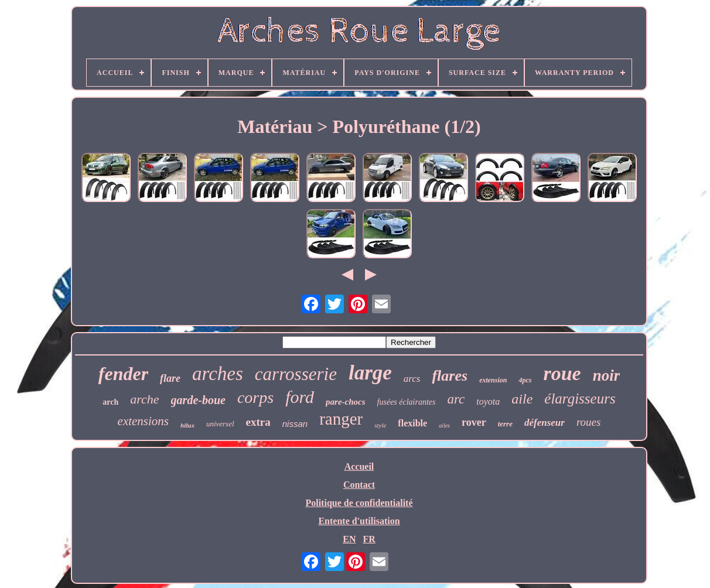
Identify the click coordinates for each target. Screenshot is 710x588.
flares (450, 376)
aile (522, 399)
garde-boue (198, 400)
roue (562, 373)
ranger (341, 419)
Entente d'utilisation (359, 521)
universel (220, 424)
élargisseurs (580, 399)
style (380, 425)
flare (170, 378)
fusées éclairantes (407, 402)
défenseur (545, 423)
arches (218, 374)
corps (255, 397)
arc (456, 399)
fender (123, 374)
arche (144, 399)
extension (493, 380)
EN (349, 539)
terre (505, 424)
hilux (187, 425)
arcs (412, 379)
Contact (359, 485)
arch (110, 402)
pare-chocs (346, 402)
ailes (444, 425)
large (370, 373)
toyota (488, 401)
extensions (143, 421)
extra (258, 422)
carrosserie (296, 374)
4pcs (525, 380)
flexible (412, 423)
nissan (295, 424)
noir (607, 375)
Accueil (359, 466)
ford (300, 397)
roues (589, 422)
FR (369, 539)
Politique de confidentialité (359, 503)
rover (474, 422)
